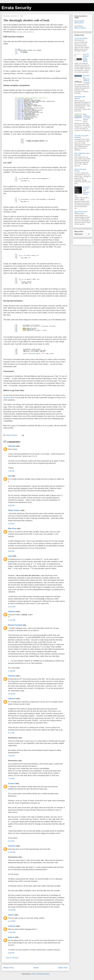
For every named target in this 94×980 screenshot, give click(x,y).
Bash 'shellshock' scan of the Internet (87, 117)
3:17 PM (11, 733)
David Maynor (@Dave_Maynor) (80, 27)
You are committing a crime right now (81, 39)
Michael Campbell (15, 625)
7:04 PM (11, 756)
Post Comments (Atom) (41, 974)
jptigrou (11, 937)
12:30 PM (12, 932)
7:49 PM (11, 471)
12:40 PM (12, 910)
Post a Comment (12, 958)
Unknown (12, 446)
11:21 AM (12, 607)
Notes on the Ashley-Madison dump (81, 213)
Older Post (63, 968)
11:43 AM (12, 620)
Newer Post (9, 968)
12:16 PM (12, 694)
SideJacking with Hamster (80, 98)
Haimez (11, 915)
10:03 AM (12, 852)
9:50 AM (11, 551)
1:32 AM (11, 524)
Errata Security (17, 8)
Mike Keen (12, 528)
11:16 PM (12, 921)
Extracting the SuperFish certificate (86, 78)
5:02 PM (11, 953)
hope (10, 556)
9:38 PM (11, 506)
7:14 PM (11, 779)
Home (36, 968)
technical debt (9, 398)
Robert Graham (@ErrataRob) (79, 22)
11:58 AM (12, 671)
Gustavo (11, 783)
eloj (10, 476)
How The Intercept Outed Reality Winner (86, 58)
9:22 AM (11, 841)
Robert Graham (14, 510)
